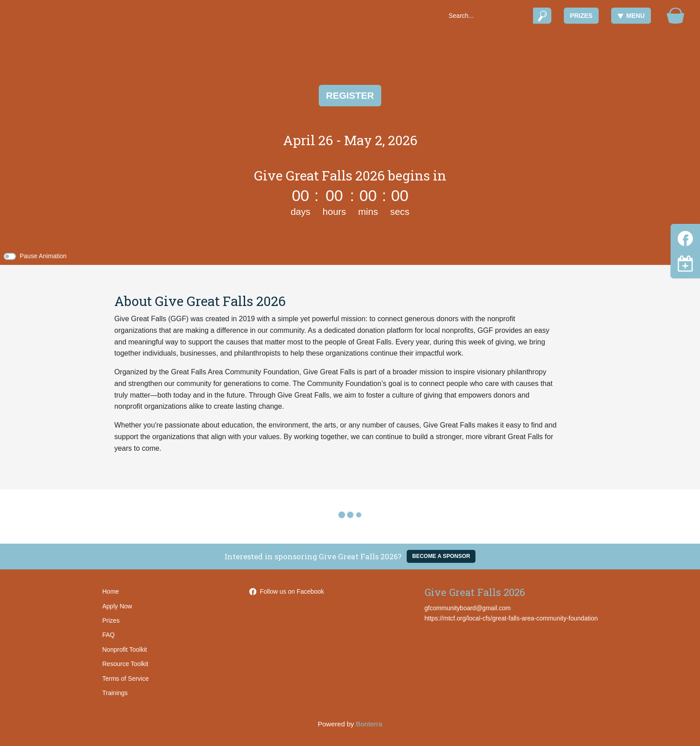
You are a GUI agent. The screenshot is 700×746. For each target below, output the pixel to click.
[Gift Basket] (675, 16)
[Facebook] (685, 237)
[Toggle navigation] (685, 264)
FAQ (108, 635)
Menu (631, 16)
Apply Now (117, 606)
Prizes (581, 16)
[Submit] (542, 16)
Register (350, 95)
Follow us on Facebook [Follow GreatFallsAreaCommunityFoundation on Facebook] (287, 591)
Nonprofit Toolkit (125, 650)
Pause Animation (43, 256)
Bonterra (369, 724)
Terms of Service (125, 679)
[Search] (488, 16)
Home (110, 591)
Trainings (115, 693)
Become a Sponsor (441, 556)
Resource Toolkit (125, 664)
